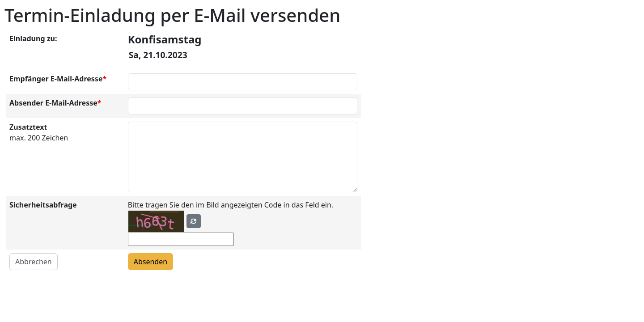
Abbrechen (34, 262)
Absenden (150, 262)
